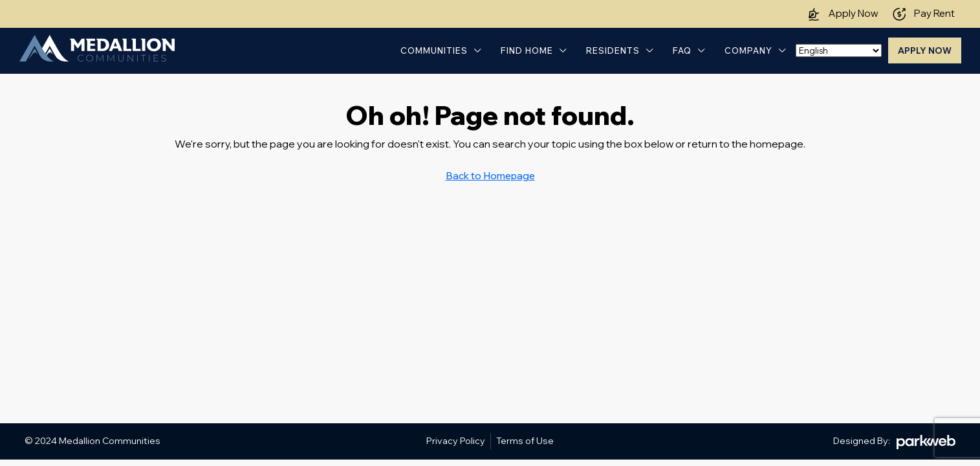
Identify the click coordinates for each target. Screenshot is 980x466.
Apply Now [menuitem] (925, 50)
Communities (434, 50)
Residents (613, 50)
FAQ (682, 50)
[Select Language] (839, 50)
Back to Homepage (490, 176)
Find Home (527, 50)
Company (748, 50)
